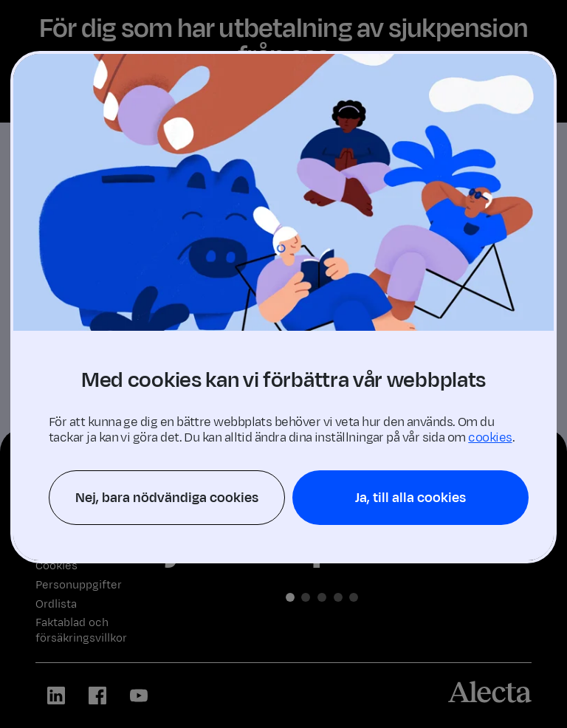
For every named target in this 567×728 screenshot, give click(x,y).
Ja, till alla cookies (410, 498)
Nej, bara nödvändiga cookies (167, 498)
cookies (490, 438)
